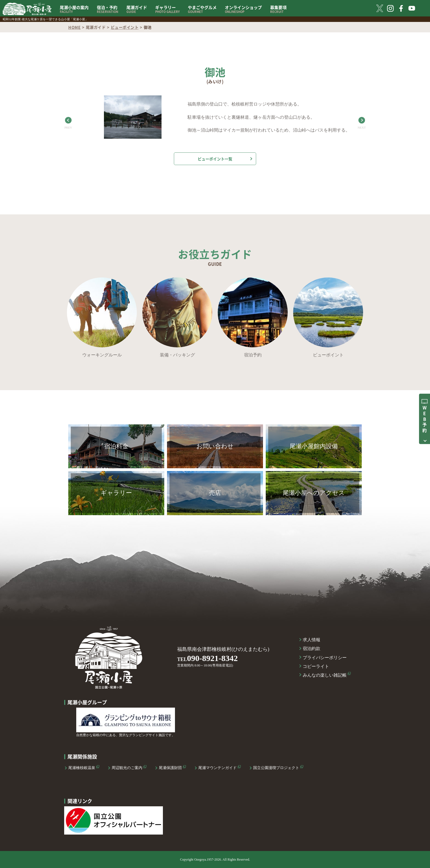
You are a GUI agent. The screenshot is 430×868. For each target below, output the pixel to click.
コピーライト (316, 666)
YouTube (412, 8)
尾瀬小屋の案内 (74, 9)
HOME (74, 27)
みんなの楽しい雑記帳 (325, 675)
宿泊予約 (253, 355)
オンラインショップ (243, 9)
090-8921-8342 (212, 658)
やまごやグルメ (202, 9)
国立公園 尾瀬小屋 (27, 9)
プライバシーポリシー (325, 658)
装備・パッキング (177, 355)
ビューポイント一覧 (215, 159)
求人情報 (312, 640)
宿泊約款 (312, 649)
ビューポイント (125, 27)
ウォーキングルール (102, 355)
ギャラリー (167, 9)
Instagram (390, 8)
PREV (68, 128)
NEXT (362, 128)
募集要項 (278, 9)
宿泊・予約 (107, 9)
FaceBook (401, 8)
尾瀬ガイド (137, 9)
